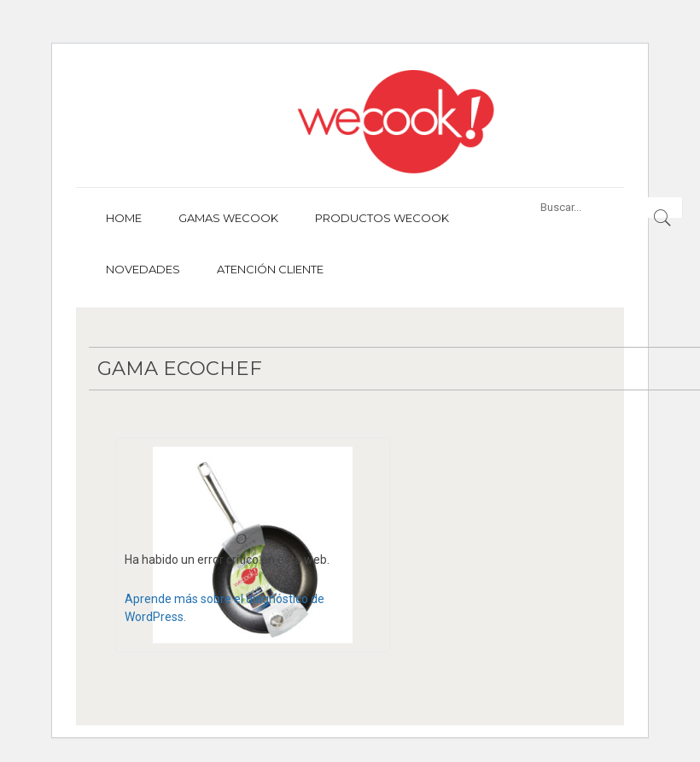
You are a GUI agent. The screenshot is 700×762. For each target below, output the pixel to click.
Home (124, 218)
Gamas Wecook (228, 218)
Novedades (143, 269)
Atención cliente (270, 269)
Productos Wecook (382, 218)
